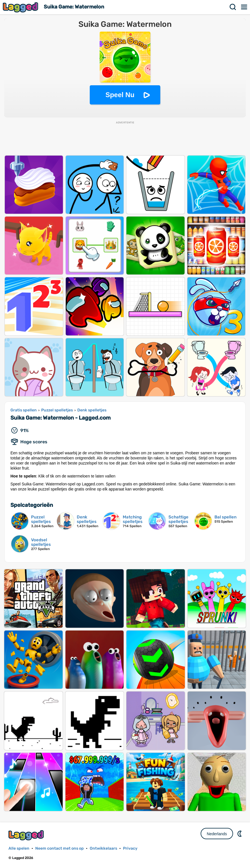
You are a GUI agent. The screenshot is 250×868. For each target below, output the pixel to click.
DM (240, 834)
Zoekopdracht (233, 7)
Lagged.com (27, 835)
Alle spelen (19, 848)
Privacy (130, 848)
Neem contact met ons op (60, 848)
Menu (244, 7)
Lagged (21, 7)
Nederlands (217, 834)
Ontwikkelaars (103, 848)
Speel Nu (120, 95)
